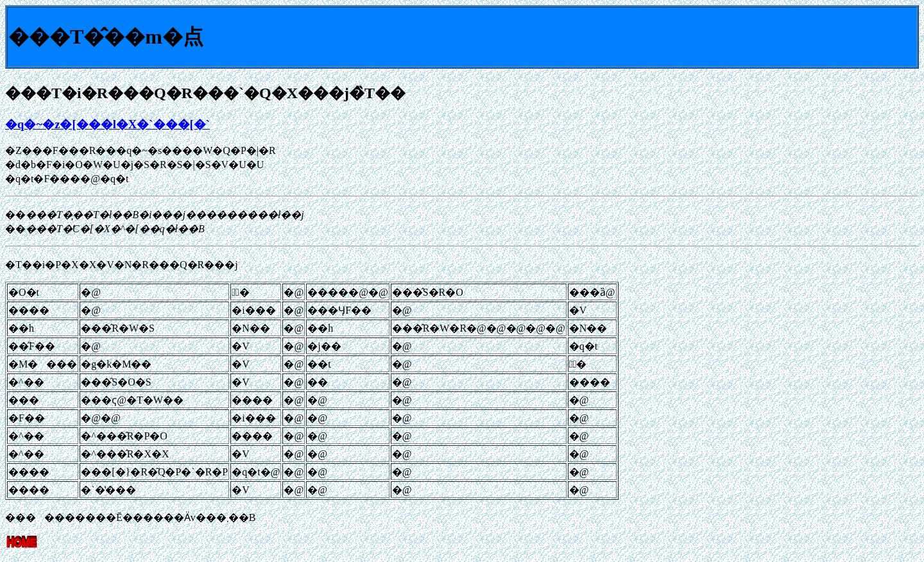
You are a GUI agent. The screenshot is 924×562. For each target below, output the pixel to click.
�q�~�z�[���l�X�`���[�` (107, 124)
